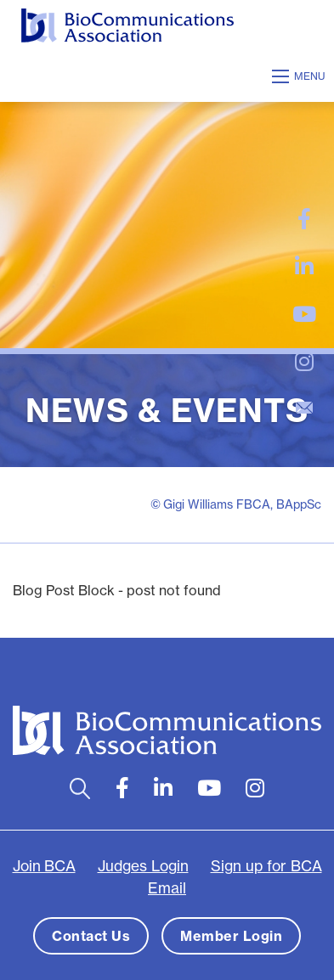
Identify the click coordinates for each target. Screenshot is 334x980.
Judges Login (143, 866)
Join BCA (44, 866)
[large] (304, 219)
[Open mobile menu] (301, 76)
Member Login (231, 936)
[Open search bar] (80, 789)
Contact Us (91, 936)
